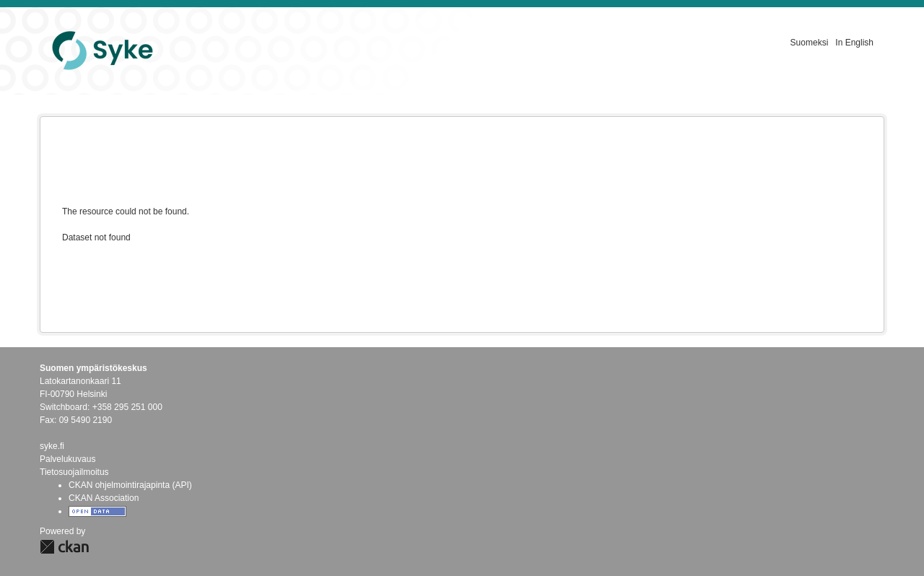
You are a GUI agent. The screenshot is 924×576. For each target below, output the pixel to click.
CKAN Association (104, 498)
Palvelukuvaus (67, 459)
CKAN (64, 547)
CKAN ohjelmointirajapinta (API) (130, 485)
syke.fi (52, 446)
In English (854, 43)
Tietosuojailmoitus (74, 472)
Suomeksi (810, 43)
